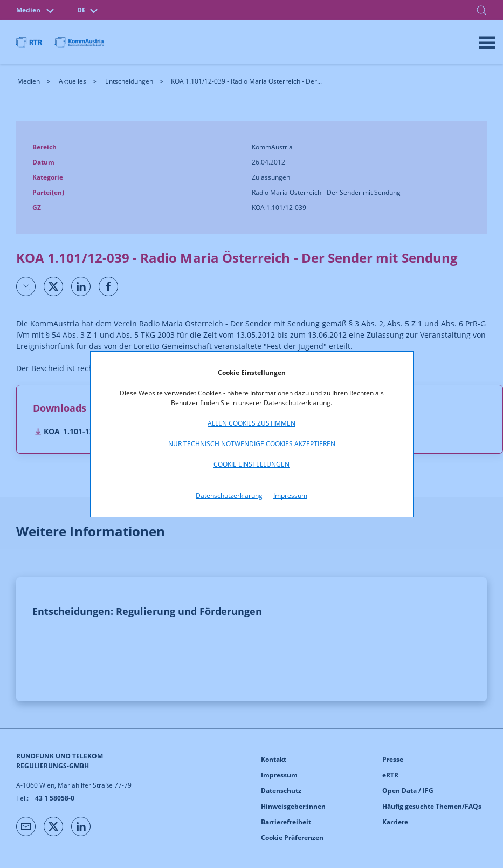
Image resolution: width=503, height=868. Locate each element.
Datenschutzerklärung (229, 495)
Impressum (290, 495)
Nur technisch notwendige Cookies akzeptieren (252, 444)
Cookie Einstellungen (251, 464)
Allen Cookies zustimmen (251, 423)
